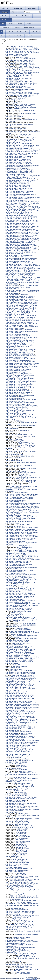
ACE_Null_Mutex (11, 517)
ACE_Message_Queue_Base (15, 283)
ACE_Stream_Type (23, 346)
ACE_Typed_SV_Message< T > (27, 406)
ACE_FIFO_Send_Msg (24, 206)
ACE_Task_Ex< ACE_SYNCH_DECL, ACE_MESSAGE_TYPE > (20, 353)
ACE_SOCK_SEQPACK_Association (22, 47)
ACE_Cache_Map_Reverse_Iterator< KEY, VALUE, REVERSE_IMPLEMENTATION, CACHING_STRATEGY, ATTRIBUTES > (22, 167)
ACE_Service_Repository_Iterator (16, 343)
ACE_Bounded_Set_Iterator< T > (16, 197)
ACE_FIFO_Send (11, 206)
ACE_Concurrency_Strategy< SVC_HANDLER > (20, 601)
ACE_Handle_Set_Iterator (25, 216)
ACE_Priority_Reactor (12, 307)
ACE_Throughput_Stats (13, 100)
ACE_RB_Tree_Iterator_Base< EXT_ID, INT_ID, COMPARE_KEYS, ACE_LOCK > (21, 311)
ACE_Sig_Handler (28, 351)
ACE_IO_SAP (10, 254)
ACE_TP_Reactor (11, 346)
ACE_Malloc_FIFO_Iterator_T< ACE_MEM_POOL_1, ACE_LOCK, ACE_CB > (23, 267)
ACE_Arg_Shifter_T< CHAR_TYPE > (21, 881)
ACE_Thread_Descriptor (13, 458)
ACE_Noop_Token (11, 406)
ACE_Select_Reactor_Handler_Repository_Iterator (21, 331)
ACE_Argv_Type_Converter (14, 439)
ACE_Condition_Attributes (21, 954)
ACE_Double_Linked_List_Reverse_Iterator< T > (20, 188)
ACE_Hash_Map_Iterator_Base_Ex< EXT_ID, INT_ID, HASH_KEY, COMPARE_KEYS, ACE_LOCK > (22, 218)
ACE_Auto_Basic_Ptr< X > (27, 152)
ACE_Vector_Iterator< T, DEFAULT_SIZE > (18, 751)
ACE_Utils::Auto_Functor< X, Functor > (28, 957)
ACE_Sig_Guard (31, 356)
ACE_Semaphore (24, 336)
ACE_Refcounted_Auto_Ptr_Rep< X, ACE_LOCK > (21, 324)
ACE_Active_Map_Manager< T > (15, 117)
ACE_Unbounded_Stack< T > (23, 182)
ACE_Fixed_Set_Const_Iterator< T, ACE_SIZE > (20, 194)
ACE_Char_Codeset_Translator (26, 672)
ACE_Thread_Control (12, 403)
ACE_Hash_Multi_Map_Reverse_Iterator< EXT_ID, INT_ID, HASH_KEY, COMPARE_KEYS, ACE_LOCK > (22, 248)
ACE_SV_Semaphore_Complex (15, 397)
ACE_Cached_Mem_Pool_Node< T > (17, 633)
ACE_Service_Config (30, 337)
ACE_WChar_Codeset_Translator (16, 674)
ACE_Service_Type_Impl (13, 345)
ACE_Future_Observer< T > (31, 211)
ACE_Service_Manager (20, 86)
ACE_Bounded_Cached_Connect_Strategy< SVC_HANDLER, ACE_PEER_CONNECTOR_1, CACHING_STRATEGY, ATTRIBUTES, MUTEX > (20, 171)
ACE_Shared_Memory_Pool (14, 350)
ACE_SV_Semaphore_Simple (15, 398)
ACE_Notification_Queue (22, 783)
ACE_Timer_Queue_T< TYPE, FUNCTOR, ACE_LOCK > (19, 781)
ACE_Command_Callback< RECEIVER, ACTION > (21, 575)
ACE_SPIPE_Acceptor (12, 51)
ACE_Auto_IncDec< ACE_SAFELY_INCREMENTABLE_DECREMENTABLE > (23, 477)
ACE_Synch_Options (29, 400)
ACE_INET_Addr (26, 251)
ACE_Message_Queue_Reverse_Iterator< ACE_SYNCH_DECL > (18, 288)
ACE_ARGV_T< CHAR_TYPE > (15, 150)
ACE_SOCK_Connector (28, 359)
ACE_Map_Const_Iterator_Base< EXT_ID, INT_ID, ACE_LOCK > (20, 274)
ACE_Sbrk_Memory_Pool (30, 327)
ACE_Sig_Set (10, 356)
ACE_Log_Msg (27, 255)
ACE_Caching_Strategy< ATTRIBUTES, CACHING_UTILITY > (18, 952)
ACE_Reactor (31, 318)
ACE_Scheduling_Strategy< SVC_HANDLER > (20, 660)
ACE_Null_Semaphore (25, 522)
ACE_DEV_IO (35, 202)
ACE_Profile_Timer (11, 310)
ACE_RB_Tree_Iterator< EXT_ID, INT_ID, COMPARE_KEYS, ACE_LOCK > (18, 314)
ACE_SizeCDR (15, 671)
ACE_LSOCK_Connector (13, 260)
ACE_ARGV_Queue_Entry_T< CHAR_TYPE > (19, 149)
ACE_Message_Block (24, 97)
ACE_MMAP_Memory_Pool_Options (28, 818)
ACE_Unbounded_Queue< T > (15, 412)
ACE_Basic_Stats (20, 98)
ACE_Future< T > (26, 212)
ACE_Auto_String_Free (28, 480)
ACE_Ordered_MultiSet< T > (14, 200)
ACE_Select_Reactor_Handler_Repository (19, 330)
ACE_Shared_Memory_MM (14, 348)
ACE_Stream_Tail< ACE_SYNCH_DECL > (18, 392)
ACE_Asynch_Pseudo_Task (14, 455)
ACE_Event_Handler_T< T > (23, 203)
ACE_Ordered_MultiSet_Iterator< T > (20, 199)
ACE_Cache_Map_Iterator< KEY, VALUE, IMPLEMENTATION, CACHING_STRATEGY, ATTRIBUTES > (19, 164)
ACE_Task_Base (25, 581)
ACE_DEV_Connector (23, 202)
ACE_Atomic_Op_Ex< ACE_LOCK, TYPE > (25, 876)
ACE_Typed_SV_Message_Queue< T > (17, 407)
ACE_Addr (17, 136)
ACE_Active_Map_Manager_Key (15, 129)
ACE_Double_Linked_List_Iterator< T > (18, 187)
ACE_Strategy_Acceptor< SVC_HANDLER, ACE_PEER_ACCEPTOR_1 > (20, 59)
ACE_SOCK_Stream (12, 372)
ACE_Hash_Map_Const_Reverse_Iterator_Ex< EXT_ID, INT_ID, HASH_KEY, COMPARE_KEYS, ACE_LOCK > (22, 233)
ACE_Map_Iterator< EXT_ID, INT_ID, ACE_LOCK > (21, 276)
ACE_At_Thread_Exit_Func (14, 461)
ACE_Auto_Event (13, 152)
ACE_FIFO (36, 203)
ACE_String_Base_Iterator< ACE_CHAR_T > (19, 680)
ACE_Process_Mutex (12, 308)
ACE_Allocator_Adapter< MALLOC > (17, 794)
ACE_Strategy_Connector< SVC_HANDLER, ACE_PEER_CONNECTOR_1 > (19, 598)
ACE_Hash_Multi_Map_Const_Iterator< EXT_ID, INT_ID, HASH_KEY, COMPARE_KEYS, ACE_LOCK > (22, 245)
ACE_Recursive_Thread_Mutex (30, 321)
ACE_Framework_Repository (26, 209)
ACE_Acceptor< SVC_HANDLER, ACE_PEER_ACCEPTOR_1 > (23, 69)
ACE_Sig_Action (20, 356)
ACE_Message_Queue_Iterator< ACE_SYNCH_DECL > (22, 286)
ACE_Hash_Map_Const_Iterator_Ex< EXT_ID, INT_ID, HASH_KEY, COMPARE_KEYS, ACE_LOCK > (22, 227)
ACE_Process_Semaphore (28, 308)
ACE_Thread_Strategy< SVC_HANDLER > (18, 602)
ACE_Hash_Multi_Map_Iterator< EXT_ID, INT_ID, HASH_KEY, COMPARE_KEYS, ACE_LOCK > (20, 242)
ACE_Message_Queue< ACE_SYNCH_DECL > (20, 578)
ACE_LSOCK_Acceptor (32, 50)
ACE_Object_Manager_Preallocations (17, 485)
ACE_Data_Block (23, 814)
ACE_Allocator (21, 421)
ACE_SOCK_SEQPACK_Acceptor (16, 56)
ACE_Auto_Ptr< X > (22, 479)
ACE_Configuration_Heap (23, 630)
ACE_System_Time (16, 669)
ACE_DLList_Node (31, 179)
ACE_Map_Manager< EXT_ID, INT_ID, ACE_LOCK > (23, 270)
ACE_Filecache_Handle (28, 110)
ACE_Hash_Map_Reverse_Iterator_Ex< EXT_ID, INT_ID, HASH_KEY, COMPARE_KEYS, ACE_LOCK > (22, 230)
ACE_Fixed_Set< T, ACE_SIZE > (15, 196)
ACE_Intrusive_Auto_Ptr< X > (15, 252)
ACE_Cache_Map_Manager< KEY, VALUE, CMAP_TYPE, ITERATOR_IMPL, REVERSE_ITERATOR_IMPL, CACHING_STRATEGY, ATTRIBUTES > (22, 489)
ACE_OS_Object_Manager (19, 910)
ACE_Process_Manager (28, 307)
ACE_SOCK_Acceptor (12, 53)
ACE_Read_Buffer (11, 774)
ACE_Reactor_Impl (11, 319)
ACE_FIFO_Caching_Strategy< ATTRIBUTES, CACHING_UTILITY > (19, 938)
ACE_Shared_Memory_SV (14, 351)
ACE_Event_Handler (23, 57)
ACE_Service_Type (11, 342)
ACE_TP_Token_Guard (26, 546)
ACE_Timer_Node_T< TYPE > (15, 572)
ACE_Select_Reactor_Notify (14, 328)
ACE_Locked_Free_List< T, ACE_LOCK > (21, 620)
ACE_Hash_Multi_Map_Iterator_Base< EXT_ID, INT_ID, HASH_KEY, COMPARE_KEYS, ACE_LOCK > (22, 236)
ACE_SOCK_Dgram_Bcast (27, 362)
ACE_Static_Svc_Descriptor (14, 337)
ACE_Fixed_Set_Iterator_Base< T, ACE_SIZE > (20, 191)
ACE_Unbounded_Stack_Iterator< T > (17, 184)
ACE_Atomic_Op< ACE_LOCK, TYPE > (17, 878)
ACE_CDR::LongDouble (19, 898)
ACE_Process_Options (23, 972)
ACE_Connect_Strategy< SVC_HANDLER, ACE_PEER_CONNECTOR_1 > (22, 364)
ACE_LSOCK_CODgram (29, 258)
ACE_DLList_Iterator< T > (13, 715)
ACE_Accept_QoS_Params (14, 103)
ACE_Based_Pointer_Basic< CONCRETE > (19, 156)
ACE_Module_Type (28, 345)
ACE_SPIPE (23, 372)
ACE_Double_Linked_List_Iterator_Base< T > (20, 185)
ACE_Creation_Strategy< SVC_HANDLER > (19, 652)
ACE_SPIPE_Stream (27, 375)
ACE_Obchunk (10, 305)
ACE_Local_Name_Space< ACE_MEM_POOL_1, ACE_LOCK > (18, 789)
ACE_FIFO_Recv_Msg (24, 205)
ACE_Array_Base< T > (25, 442)
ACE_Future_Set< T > (12, 214)
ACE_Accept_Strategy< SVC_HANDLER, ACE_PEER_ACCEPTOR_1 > (22, 73)
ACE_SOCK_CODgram (13, 359)
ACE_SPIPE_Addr (26, 374)
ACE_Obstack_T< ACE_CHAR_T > (26, 305)
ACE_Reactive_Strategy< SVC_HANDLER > (19, 369)
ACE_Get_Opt (24, 214)
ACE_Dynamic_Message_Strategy (26, 826)
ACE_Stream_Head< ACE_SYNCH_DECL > (19, 391)
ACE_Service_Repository (26, 342)
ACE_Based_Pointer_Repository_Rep (25, 636)
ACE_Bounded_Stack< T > (14, 181)
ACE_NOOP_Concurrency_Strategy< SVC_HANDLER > (23, 604)
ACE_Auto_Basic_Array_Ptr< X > (16, 153)
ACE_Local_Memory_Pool (14, 255)
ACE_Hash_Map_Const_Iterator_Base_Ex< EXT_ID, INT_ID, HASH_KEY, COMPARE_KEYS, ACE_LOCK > (22, 221)
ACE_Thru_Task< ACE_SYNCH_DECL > (18, 360)
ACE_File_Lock (11, 209)
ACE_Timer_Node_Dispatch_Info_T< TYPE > (19, 570)
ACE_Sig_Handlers (11, 353)
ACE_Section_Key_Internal (14, 627)
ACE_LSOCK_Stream (12, 261)
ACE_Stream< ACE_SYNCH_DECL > (17, 389)
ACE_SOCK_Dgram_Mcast (14, 363)
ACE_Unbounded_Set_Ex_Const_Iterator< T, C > (21, 415)
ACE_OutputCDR (26, 671)
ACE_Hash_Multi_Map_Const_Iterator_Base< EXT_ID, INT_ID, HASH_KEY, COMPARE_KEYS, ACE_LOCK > (22, 239)
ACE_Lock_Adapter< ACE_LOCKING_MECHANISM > (23, 512)
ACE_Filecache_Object (13, 112)
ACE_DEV (27, 200)
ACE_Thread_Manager (27, 403)
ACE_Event (10, 203)
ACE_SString (10, 377)
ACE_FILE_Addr (11, 208)
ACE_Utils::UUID (18, 895)
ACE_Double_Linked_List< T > (15, 190)
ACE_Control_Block (16, 764)
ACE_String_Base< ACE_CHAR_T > (17, 394)
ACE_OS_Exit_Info (18, 916)
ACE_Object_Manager (33, 482)
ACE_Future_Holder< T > (13, 211)
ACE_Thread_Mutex (30, 350)
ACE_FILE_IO (36, 208)
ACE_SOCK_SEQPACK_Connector (16, 371)
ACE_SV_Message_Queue (26, 395)
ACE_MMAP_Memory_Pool (29, 302)
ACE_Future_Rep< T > (13, 212)
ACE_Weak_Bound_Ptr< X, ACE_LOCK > (18, 161)
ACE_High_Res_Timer (12, 251)
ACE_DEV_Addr (10, 202)
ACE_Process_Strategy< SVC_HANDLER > (19, 88)
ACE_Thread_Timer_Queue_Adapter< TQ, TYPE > (21, 582)
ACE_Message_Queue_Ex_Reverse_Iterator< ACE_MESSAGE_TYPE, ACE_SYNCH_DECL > (20, 299)
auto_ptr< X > (16, 962)
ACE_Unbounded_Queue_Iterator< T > (17, 409)
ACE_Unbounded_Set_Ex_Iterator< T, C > (18, 413)
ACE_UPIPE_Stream (12, 336)
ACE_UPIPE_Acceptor (27, 51)
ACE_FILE (35, 206)
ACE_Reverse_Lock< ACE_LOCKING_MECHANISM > (22, 495)
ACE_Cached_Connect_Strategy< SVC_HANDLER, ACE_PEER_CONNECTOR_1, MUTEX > (22, 606)
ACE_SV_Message (11, 395)
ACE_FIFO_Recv (11, 205)
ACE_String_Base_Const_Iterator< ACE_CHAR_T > (21, 745)
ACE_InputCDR (10, 672)
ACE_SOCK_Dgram (12, 362)
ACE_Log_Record (11, 257)
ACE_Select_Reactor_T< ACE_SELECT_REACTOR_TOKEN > (17, 334)
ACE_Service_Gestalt (12, 340)
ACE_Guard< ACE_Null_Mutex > (27, 517)
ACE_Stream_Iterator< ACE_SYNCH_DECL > (19, 744)
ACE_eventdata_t (25, 955)
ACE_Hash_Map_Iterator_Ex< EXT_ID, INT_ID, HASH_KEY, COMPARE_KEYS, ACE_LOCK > (20, 224)
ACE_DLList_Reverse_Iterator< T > (16, 724)
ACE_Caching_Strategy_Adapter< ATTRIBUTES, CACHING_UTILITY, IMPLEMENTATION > (20, 949)
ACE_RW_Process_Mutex (25, 325)
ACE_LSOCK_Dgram (28, 260)
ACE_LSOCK (22, 257)
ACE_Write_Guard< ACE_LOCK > (16, 508)
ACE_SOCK (9, 357)
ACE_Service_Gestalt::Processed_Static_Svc (24, 896)
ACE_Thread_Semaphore (13, 404)
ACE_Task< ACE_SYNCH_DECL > (16, 401)
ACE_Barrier (9, 155)
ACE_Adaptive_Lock (26, 135)
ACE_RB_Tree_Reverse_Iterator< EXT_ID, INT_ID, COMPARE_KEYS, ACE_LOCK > (21, 317)
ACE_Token (26, 404)
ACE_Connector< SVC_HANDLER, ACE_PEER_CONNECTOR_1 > (17, 178)
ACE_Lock (22, 511)
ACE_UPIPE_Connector (13, 418)
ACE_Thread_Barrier (21, 155)
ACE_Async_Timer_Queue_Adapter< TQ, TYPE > (21, 452)
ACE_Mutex (33, 304)
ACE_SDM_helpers (23, 640)
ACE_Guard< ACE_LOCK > (14, 518)
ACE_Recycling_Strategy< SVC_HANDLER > (19, 651)
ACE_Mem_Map (20, 281)
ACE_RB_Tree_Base (19, 791)
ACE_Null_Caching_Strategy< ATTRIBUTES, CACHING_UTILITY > (22, 942)
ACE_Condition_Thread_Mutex (15, 174)
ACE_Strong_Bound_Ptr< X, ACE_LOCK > (19, 159)
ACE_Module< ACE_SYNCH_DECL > (17, 304)
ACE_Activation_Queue (29, 114)
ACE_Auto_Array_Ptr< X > (28, 468)
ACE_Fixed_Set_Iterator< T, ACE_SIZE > (18, 193)
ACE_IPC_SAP (19, 254)
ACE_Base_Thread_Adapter (14, 872)
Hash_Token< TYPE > (16, 569)
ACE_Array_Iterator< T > (27, 444)
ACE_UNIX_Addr (11, 416)
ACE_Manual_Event (12, 269)
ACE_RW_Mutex (11, 325)
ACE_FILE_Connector (24, 208)
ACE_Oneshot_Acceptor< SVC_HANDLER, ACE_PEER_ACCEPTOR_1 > (22, 49)
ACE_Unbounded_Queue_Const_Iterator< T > (20, 410)
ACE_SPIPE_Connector (13, 375)
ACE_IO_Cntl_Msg (31, 252)
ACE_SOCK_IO (10, 366)
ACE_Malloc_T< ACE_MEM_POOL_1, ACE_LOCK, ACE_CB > (19, 262)
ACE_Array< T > (19, 441)
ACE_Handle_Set (11, 216)
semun (12, 888)
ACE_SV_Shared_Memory (14, 400)
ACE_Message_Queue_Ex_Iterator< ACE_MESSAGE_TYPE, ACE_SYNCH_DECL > (20, 295)
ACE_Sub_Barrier (33, 153)
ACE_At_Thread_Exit (26, 456)
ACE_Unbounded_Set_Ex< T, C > (16, 339)
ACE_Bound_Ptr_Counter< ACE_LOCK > (18, 158)
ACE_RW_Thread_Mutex (13, 327)
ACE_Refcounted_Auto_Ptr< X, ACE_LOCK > (20, 322)
